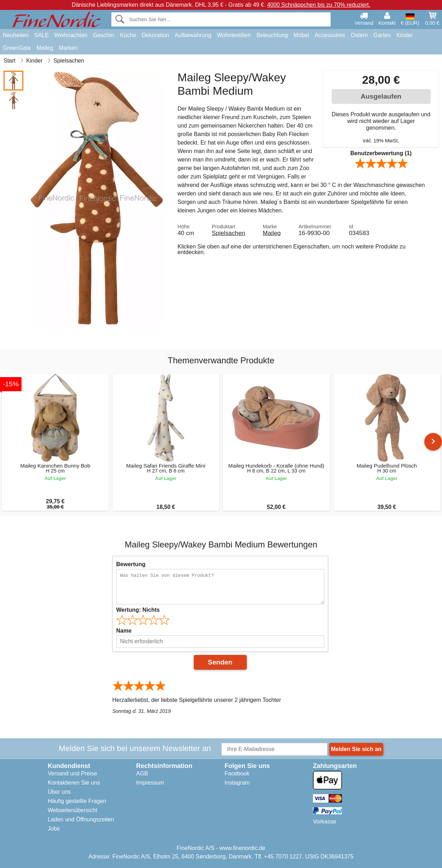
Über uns (59, 792)
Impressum (150, 783)
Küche (128, 35)
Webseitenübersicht (72, 810)
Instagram (237, 783)
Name (124, 631)
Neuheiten (16, 35)
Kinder (405, 35)
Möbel (301, 35)
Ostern (359, 35)
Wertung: (138, 610)
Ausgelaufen (381, 96)
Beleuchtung (272, 35)
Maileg (45, 48)
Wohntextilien (234, 35)
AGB (142, 773)
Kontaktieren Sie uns (74, 783)
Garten (382, 35)
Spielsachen (228, 233)
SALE (42, 35)
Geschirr (104, 35)
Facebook (237, 773)
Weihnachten (71, 35)
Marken (68, 48)
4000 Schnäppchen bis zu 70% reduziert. (319, 5)
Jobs (54, 829)
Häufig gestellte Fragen (77, 801)
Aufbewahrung (193, 35)
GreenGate (17, 48)
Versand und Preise (72, 773)
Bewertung (131, 564)
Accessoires (330, 35)
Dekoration (155, 35)
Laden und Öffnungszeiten (81, 819)
